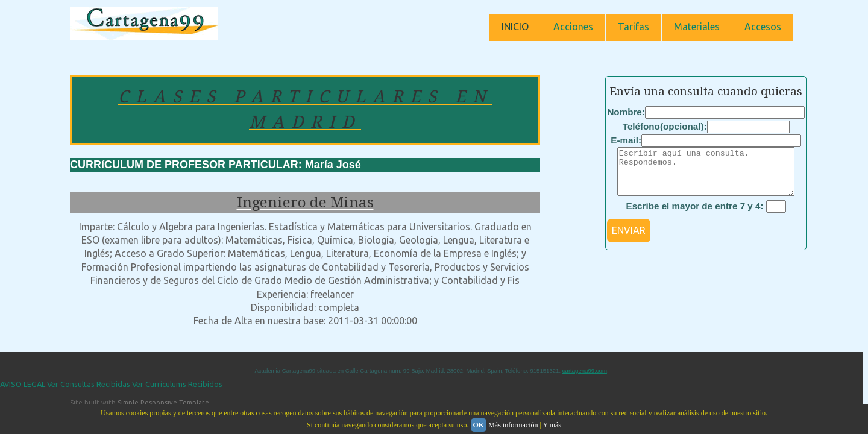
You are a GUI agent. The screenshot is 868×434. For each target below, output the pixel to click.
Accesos (763, 27)
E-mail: (626, 140)
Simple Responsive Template (163, 403)
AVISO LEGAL (23, 384)
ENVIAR (629, 239)
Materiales (697, 27)
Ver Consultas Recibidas (89, 384)
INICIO (515, 27)
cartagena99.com (585, 370)
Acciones (573, 27)
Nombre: (626, 112)
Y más (552, 425)
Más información (513, 425)
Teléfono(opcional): (665, 126)
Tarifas (634, 27)
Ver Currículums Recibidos (177, 384)
